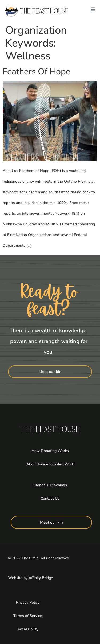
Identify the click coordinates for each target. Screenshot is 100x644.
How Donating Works (50, 451)
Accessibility (28, 629)
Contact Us (50, 498)
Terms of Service (28, 616)
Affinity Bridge (41, 578)
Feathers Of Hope (37, 72)
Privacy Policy (28, 602)
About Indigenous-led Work (50, 464)
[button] (93, 11)
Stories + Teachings (50, 485)
